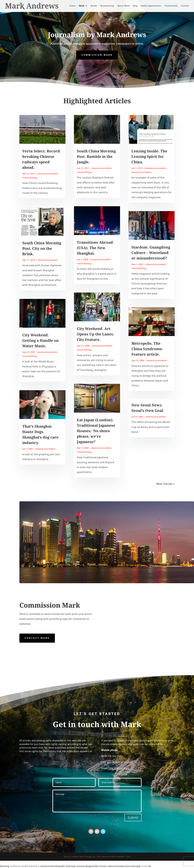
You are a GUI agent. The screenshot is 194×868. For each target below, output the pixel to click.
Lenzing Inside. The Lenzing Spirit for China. (149, 156)
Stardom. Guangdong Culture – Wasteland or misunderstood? (151, 253)
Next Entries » (165, 484)
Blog (135, 6)
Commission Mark (97, 55)
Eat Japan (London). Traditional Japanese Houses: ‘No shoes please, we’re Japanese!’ (96, 431)
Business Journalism (156, 168)
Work (82, 6)
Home (72, 6)
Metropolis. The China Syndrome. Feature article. (147, 349)
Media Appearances (151, 6)
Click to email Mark (119, 768)
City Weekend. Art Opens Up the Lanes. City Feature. (95, 334)
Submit (133, 817)
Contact (185, 6)
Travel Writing (30, 178)
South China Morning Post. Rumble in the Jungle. (96, 156)
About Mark (123, 6)
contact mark (37, 638)
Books (94, 6)
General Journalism (48, 174)
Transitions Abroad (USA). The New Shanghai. (95, 248)
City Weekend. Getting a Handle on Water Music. (40, 340)
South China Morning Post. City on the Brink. (42, 248)
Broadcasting (107, 6)
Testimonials (171, 6)
